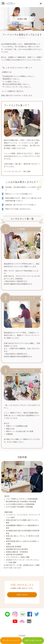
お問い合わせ (22, 595)
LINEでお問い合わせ (33, 641)
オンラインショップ (11, 641)
